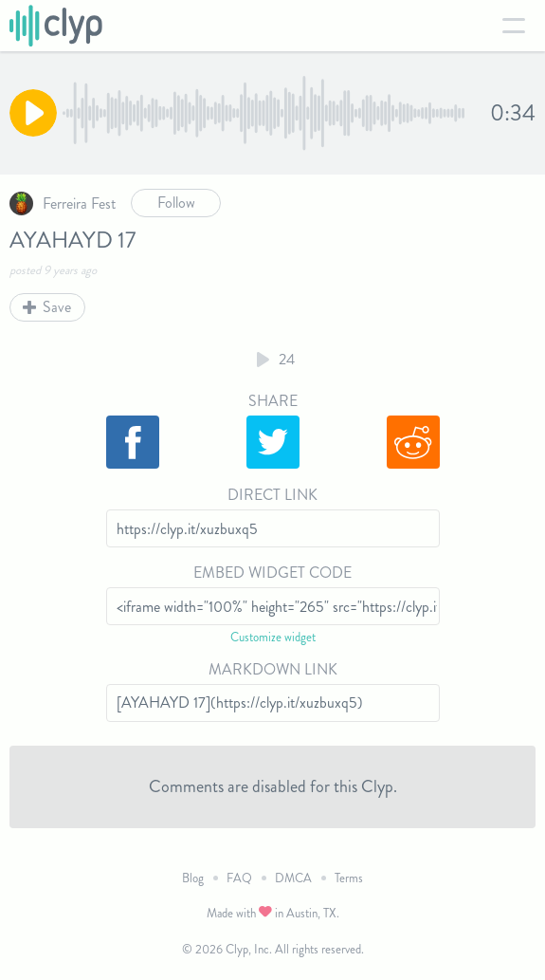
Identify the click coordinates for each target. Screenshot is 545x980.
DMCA (293, 878)
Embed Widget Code (272, 573)
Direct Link (272, 495)
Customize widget (273, 637)
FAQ (239, 878)
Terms (349, 878)
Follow (176, 203)
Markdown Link (273, 669)
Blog (193, 878)
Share (273, 401)
